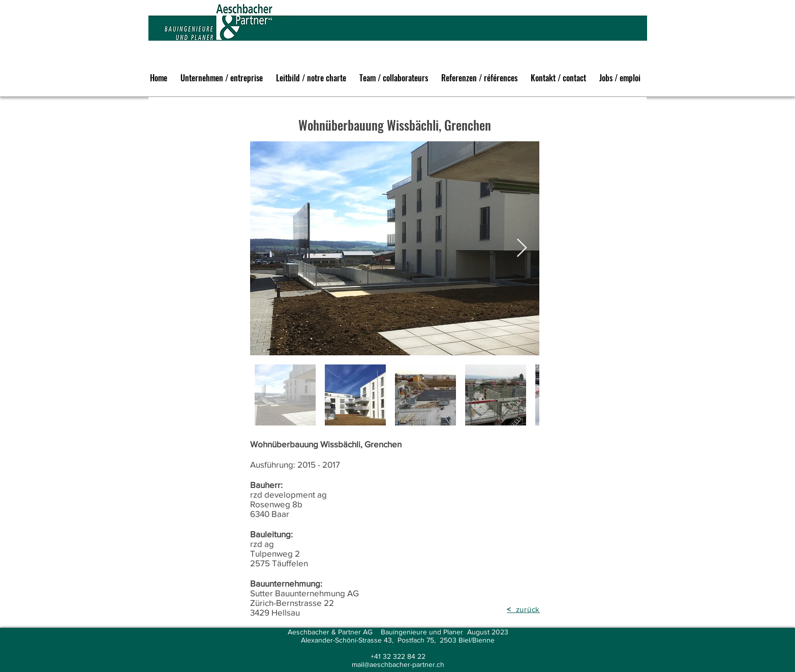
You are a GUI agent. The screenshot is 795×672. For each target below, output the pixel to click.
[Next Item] (522, 248)
